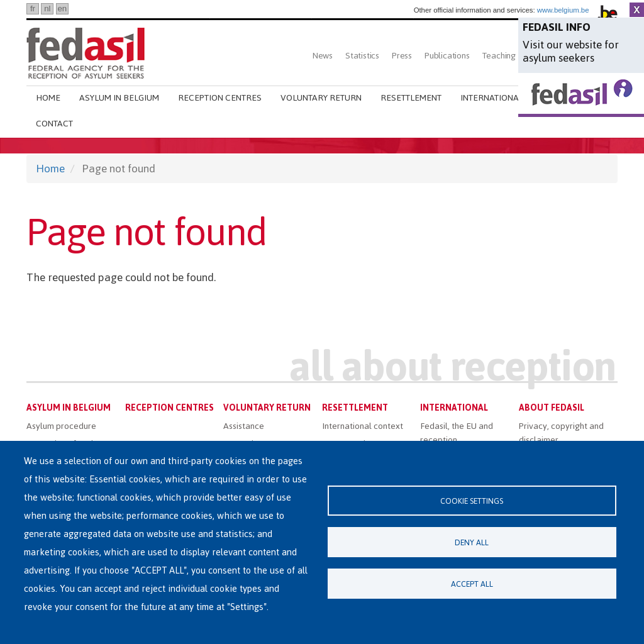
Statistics (362, 56)
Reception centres (220, 98)
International (492, 98)
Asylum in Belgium (119, 98)
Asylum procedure (61, 426)
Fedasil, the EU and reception (457, 433)
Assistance (244, 426)
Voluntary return (321, 98)
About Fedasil (552, 408)
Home (48, 98)
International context (363, 426)
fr (33, 8)
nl (47, 8)
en (62, 8)
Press (402, 56)
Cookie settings (472, 501)
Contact (54, 124)
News (323, 56)
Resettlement (411, 98)
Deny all (472, 542)
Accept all (472, 584)
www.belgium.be (563, 10)
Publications (447, 56)
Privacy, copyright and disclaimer (561, 433)
